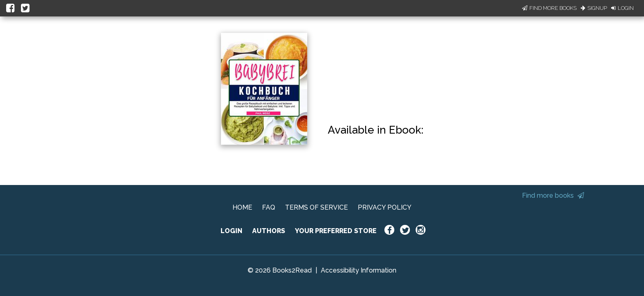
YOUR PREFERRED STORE (336, 231)
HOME (242, 207)
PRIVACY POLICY (385, 207)
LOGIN (231, 231)
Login (622, 8)
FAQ (269, 207)
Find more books (553, 195)
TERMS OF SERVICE (316, 207)
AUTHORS (269, 231)
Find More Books (549, 8)
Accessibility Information (359, 270)
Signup (594, 8)
